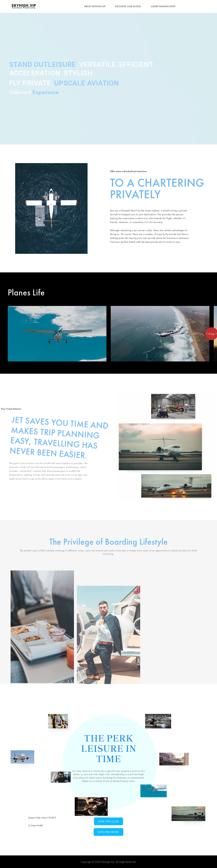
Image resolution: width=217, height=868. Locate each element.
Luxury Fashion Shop (163, 6)
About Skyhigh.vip (95, 6)
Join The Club (108, 821)
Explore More (108, 832)
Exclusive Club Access (128, 6)
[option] (57, 373)
